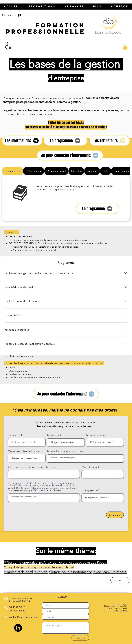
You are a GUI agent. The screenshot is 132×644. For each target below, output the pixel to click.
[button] (125, 47)
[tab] (13, 171)
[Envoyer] (115, 515)
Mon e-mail (54, 435)
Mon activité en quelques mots (66, 451)
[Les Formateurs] (110, 141)
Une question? (90, 490)
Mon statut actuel (92, 467)
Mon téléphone (95, 435)
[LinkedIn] (18, 628)
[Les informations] (22, 141)
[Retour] (120, 580)
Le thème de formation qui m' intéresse (31, 467)
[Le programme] (65, 141)
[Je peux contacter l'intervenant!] (70, 155)
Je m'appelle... (17, 435)
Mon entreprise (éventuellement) (24, 451)
